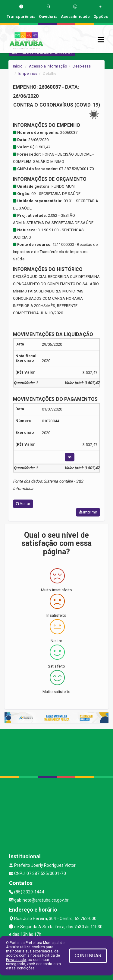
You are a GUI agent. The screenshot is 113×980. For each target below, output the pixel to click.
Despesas (82, 66)
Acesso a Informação (48, 66)
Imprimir (88, 512)
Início (18, 66)
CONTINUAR (88, 956)
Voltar (23, 504)
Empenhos (28, 73)
